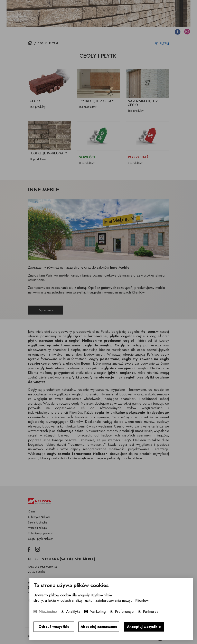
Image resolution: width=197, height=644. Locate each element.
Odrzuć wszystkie (54, 627)
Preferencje (124, 612)
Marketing (98, 612)
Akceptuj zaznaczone (99, 627)
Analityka (73, 612)
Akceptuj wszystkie (144, 627)
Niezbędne (48, 612)
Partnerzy (151, 612)
